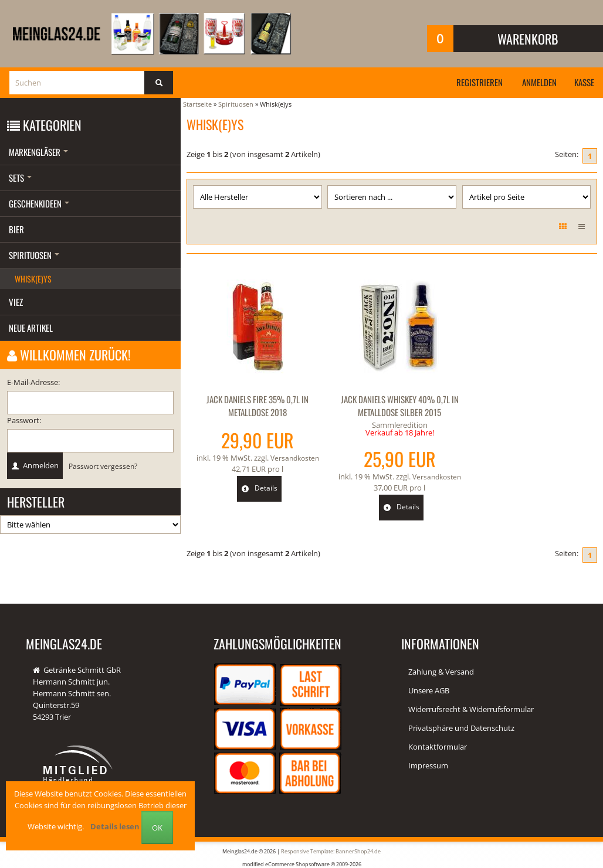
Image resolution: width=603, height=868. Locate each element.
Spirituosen (34, 255)
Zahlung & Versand (441, 672)
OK (157, 828)
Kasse (583, 82)
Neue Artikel (31, 328)
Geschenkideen (39, 203)
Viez (16, 302)
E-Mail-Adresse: (33, 382)
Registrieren (472, 82)
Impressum (428, 765)
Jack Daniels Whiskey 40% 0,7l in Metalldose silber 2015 (392, 406)
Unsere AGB (429, 690)
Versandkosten (292, 457)
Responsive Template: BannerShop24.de (331, 850)
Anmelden (535, 82)
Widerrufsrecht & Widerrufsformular (471, 709)
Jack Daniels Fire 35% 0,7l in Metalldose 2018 (255, 406)
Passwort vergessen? (103, 466)
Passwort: (24, 420)
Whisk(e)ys (33, 279)
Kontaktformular (438, 747)
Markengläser (38, 152)
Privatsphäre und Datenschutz (461, 728)
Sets (20, 178)
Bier (16, 229)
